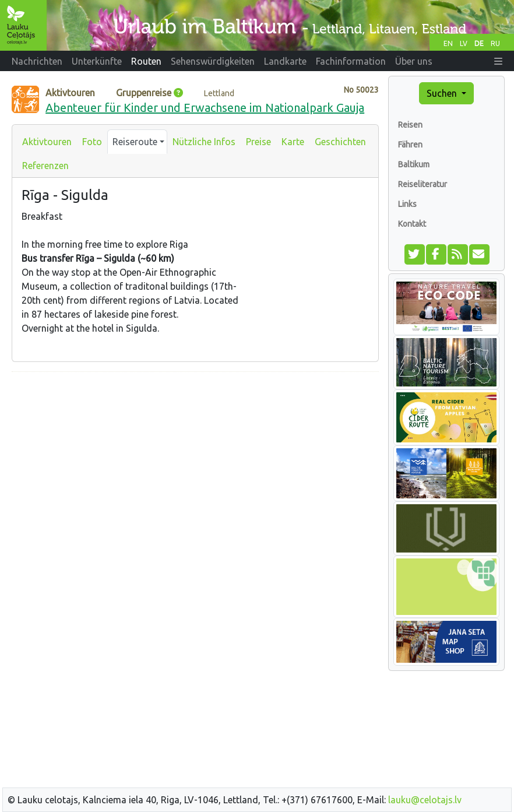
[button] (498, 61)
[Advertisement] (195, 463)
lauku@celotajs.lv (425, 800)
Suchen (443, 93)
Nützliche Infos (204, 142)
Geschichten (340, 142)
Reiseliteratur (423, 184)
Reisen (410, 125)
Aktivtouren (47, 142)
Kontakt (412, 224)
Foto (92, 142)
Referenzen (45, 166)
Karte (293, 142)
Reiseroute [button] (135, 142)
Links (407, 204)
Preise (258, 142)
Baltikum (414, 164)
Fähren (410, 145)
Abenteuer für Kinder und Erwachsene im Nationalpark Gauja (205, 108)
